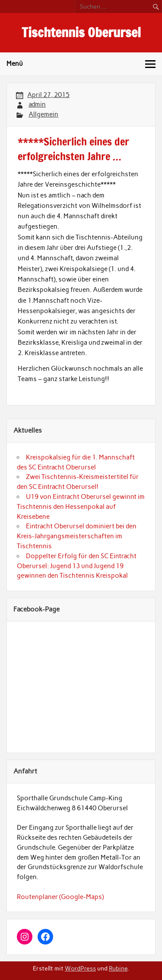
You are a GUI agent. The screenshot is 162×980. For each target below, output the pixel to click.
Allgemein (43, 114)
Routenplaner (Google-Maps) (60, 897)
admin (37, 104)
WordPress (80, 968)
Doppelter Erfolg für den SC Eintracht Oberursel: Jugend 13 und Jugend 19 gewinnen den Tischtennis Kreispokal (77, 566)
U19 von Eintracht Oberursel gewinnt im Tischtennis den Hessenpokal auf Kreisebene (81, 507)
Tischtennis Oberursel (81, 32)
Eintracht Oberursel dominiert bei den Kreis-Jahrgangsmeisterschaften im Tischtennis (77, 536)
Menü (15, 64)
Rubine (118, 968)
